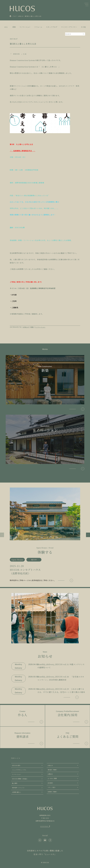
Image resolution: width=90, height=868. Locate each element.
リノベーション (40, 327)
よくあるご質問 (52, 778)
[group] (45, 535)
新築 (32, 327)
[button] (2, 535)
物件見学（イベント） (18, 788)
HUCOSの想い (16, 765)
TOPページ (15, 758)
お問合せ (50, 774)
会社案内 (50, 783)
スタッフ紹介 (51, 787)
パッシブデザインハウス (19, 770)
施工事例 (15, 783)
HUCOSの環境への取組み (20, 779)
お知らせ (26, 327)
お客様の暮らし (17, 792)
